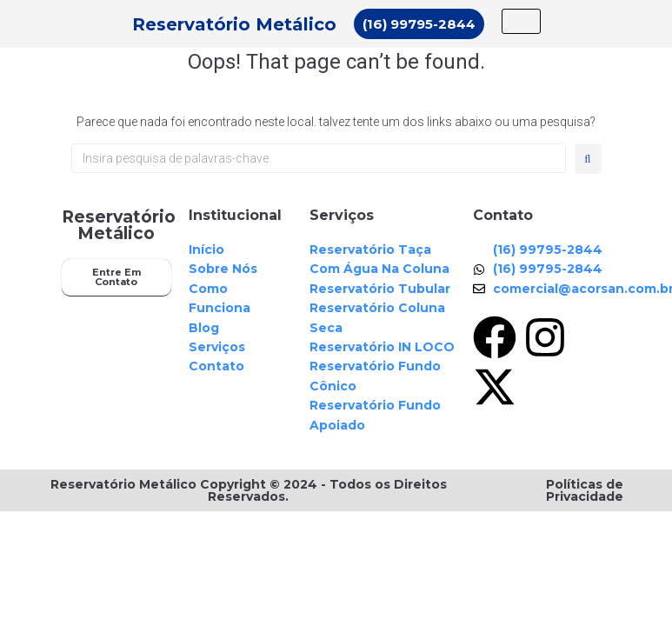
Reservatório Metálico (234, 24)
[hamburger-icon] (521, 21)
